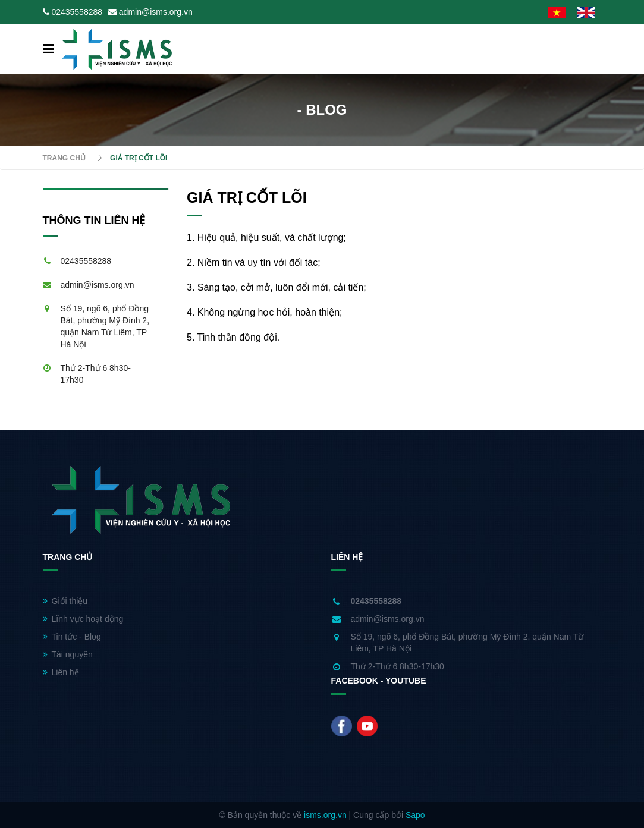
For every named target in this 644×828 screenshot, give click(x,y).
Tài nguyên (68, 654)
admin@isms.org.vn (156, 12)
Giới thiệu (65, 601)
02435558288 (77, 12)
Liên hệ (61, 672)
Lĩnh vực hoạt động (83, 619)
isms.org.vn (325, 815)
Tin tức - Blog (72, 637)
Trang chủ (64, 158)
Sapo (415, 815)
